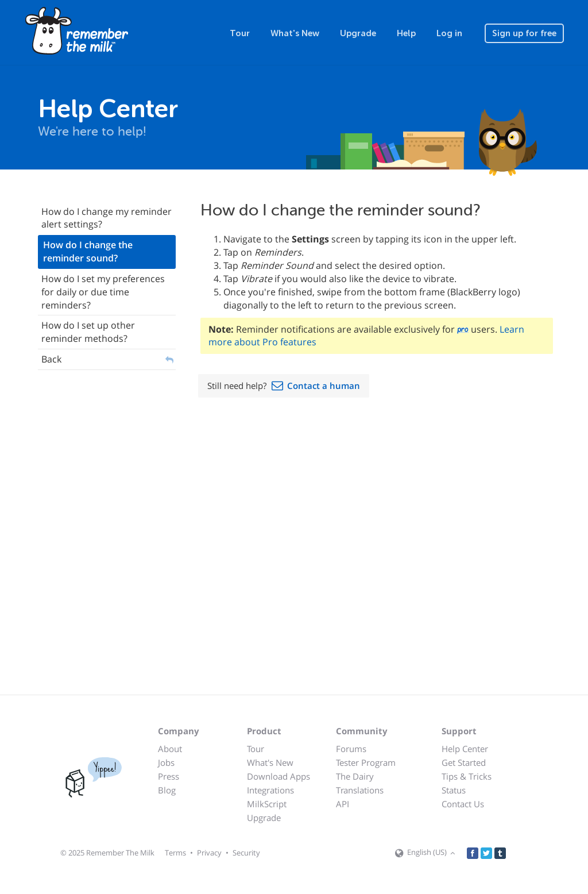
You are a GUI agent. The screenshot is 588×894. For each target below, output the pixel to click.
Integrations (270, 790)
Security (246, 853)
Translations (360, 790)
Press (169, 776)
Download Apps (278, 776)
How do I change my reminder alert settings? (107, 218)
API (343, 804)
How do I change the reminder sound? (88, 251)
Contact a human (324, 386)
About (170, 749)
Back (51, 359)
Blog (167, 790)
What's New (295, 33)
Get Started (464, 762)
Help (406, 33)
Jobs (166, 762)
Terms (175, 853)
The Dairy (355, 776)
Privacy (209, 853)
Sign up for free (524, 33)
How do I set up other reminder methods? (88, 332)
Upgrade (358, 33)
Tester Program (366, 762)
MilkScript (267, 804)
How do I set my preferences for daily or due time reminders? (103, 292)
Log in (449, 33)
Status (454, 790)
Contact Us (463, 804)
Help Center (465, 749)
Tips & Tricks (467, 776)
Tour (240, 33)
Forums (351, 749)
